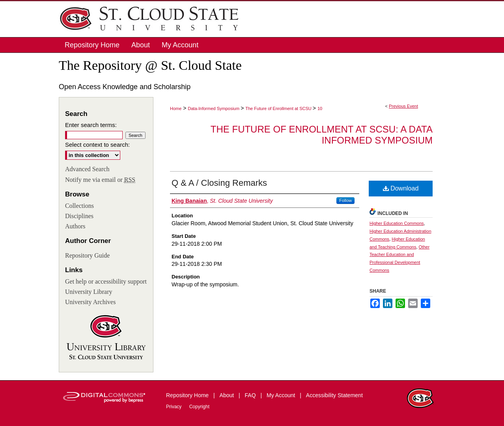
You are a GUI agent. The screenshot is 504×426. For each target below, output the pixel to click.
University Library (89, 292)
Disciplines (79, 216)
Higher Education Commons (397, 223)
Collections (79, 206)
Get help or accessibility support (106, 281)
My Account (282, 395)
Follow (345, 200)
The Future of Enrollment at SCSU (279, 108)
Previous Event (403, 106)
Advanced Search (87, 169)
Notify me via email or (100, 180)
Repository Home (188, 395)
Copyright (199, 407)
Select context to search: (97, 145)
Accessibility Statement (334, 395)
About (228, 395)
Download (401, 188)
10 (320, 108)
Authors (75, 226)
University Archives (90, 302)
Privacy (175, 407)
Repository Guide (87, 255)
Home (176, 108)
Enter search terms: (91, 125)
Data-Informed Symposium (214, 108)
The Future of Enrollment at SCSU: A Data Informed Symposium (322, 135)
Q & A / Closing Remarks (219, 183)
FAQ (251, 395)
